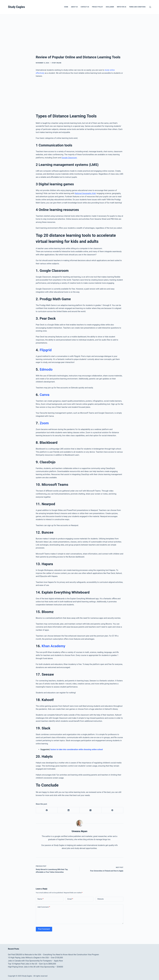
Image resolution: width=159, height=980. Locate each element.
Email (70, 899)
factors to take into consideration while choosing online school (77, 749)
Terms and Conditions (137, 7)
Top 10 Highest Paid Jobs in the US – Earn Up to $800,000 (32, 964)
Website (101, 899)
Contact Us (85, 7)
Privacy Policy (97, 7)
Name (41, 899)
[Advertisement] (70, 31)
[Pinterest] (112, 810)
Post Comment (44, 929)
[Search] (150, 7)
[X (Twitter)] (90, 810)
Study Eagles (16, 7)
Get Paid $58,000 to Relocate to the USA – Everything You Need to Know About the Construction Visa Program (53, 955)
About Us (74, 7)
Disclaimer (110, 7)
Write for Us (122, 7)
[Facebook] (47, 810)
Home (66, 7)
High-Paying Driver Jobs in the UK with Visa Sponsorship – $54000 (35, 967)
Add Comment (44, 907)
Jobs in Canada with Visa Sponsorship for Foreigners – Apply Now (35, 961)
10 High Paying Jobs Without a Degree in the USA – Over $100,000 (35, 958)
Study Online (56, 63)
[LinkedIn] (69, 810)
